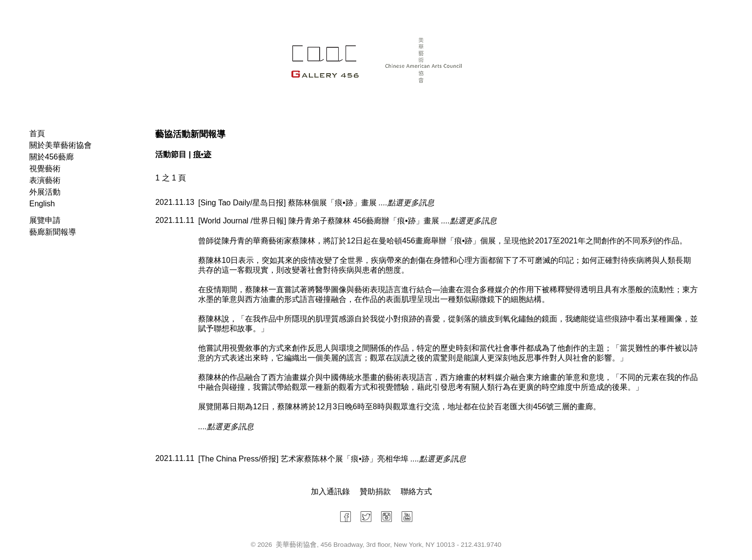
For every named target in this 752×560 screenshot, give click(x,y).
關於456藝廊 (51, 157)
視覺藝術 (45, 169)
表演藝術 (45, 180)
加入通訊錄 (330, 491)
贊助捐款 (375, 491)
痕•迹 (203, 154)
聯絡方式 (416, 491)
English (42, 204)
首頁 (37, 133)
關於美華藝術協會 (61, 145)
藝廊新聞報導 (53, 232)
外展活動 (45, 192)
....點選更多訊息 (406, 203)
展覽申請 (45, 220)
